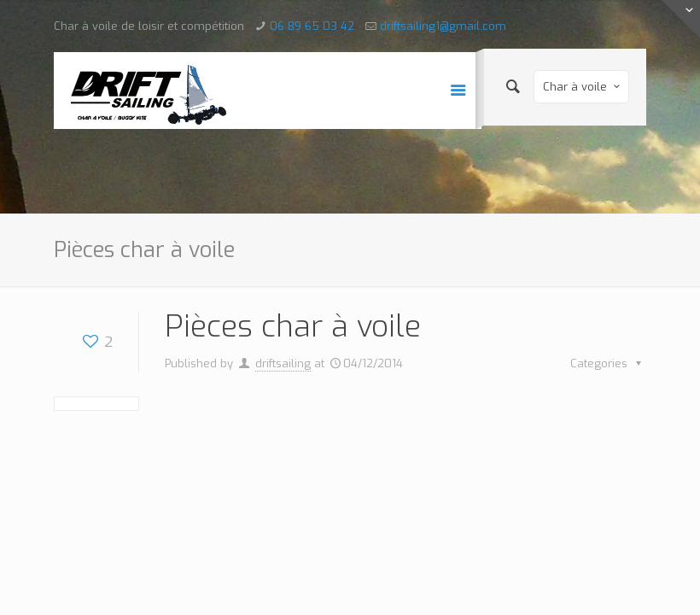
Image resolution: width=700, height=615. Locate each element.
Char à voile (583, 87)
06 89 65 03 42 (312, 26)
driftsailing (283, 363)
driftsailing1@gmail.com (443, 26)
